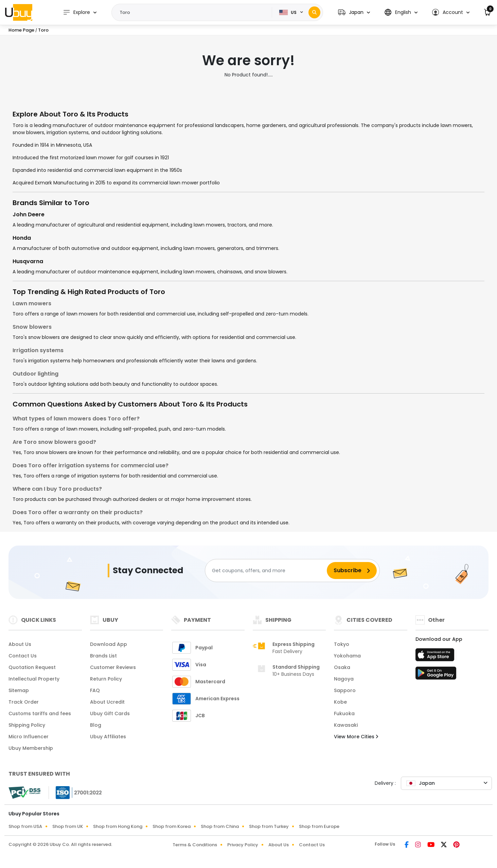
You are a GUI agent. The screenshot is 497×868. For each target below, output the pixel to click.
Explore (76, 12)
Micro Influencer (29, 737)
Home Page (21, 30)
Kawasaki (346, 725)
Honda (22, 238)
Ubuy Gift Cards (110, 713)
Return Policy (106, 679)
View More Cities (356, 737)
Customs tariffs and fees (40, 713)
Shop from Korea (172, 826)
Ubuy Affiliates (108, 737)
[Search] (314, 12)
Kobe (340, 702)
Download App (109, 644)
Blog (96, 725)
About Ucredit (107, 702)
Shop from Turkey (269, 826)
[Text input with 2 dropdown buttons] (194, 13)
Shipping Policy (27, 725)
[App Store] (436, 657)
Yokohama (347, 656)
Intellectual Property (34, 679)
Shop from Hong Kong (118, 826)
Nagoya (344, 679)
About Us (20, 644)
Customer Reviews (113, 667)
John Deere (29, 214)
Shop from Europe (319, 826)
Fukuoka (344, 713)
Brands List (103, 656)
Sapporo (345, 690)
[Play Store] (436, 675)
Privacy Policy (243, 845)
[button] (354, 12)
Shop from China (220, 826)
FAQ (95, 690)
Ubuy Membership (31, 748)
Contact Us (23, 656)
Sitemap (19, 690)
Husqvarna (28, 261)
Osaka (342, 667)
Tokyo (342, 644)
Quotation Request (32, 667)
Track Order (24, 702)
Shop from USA (25, 826)
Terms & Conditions (195, 845)
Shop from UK (68, 826)
